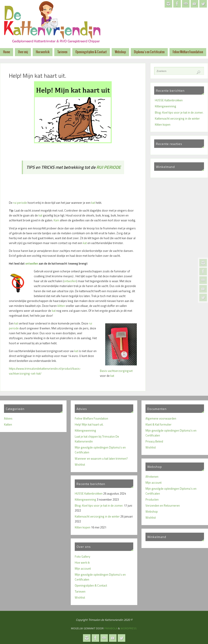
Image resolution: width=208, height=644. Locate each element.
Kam (56, 220)
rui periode (20, 203)
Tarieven (80, 591)
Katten (8, 424)
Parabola (111, 628)
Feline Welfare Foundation (91, 418)
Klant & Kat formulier (159, 424)
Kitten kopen (163, 124)
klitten (61, 306)
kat (93, 203)
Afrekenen (152, 477)
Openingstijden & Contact (91, 585)
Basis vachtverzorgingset (116, 371)
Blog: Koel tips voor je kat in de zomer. (179, 112)
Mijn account (83, 569)
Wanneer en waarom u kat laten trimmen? (101, 459)
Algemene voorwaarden (161, 418)
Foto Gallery (82, 556)
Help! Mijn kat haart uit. (89, 424)
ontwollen (32, 263)
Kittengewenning (166, 106)
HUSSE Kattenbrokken (169, 100)
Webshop (152, 512)
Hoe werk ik (82, 562)
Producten (152, 499)
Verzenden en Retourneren (163, 505)
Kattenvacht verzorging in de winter (177, 118)
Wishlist (80, 465)
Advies (8, 418)
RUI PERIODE (109, 167)
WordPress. (129, 628)
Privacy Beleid (154, 441)
